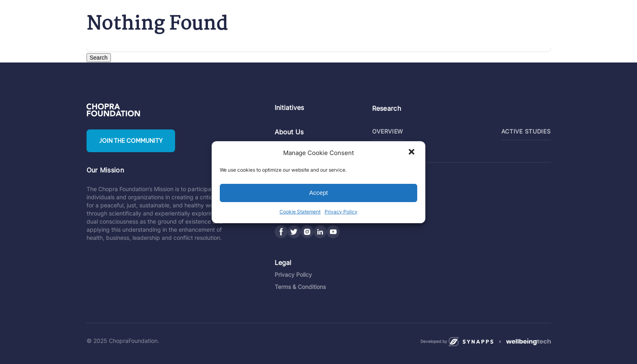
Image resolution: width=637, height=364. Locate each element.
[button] (412, 153)
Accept (318, 193)
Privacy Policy (341, 212)
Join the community (131, 141)
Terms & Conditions (300, 287)
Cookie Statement (300, 212)
